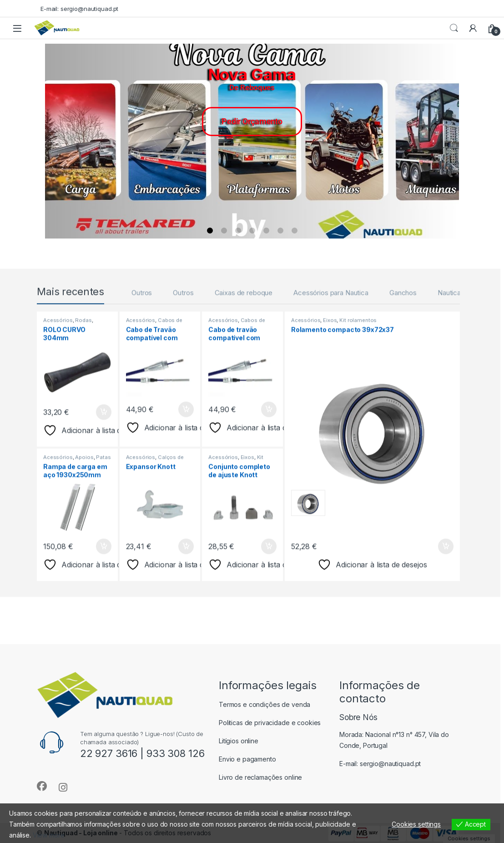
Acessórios (58, 388)
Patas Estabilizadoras (77, 528)
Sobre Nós (358, 717)
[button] (52, 141)
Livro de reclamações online (260, 777)
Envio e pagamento (247, 759)
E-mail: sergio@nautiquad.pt (79, 9)
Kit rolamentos (358, 388)
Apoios (84, 525)
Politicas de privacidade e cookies (270, 723)
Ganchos (403, 361)
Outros (142, 361)
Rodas (83, 388)
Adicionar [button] (104, 480)
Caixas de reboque (244, 361)
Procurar (454, 28)
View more (49, 835)
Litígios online (239, 741)
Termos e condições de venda (265, 704)
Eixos (247, 525)
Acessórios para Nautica (331, 361)
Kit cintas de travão (236, 528)
